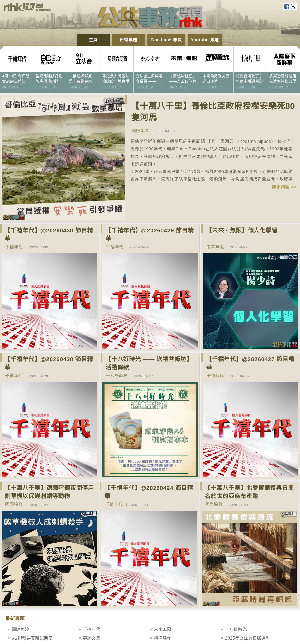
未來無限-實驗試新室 (32, 638)
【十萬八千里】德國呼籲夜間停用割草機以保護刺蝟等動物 (49, 492)
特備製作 (163, 638)
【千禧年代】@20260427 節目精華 (250, 363)
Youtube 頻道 (205, 40)
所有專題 (128, 40)
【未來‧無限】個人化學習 (242, 230)
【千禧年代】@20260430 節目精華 (49, 235)
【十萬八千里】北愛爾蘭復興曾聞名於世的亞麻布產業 (249, 492)
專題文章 (92, 638)
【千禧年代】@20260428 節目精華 (49, 363)
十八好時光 (117, 376)
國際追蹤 (140, 131)
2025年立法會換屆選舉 (248, 638)
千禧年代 (14, 247)
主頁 (93, 40)
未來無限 (215, 247)
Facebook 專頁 (166, 40)
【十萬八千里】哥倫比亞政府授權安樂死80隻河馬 (213, 112)
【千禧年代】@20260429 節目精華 (150, 235)
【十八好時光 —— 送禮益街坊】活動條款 (149, 363)
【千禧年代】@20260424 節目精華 (149, 492)
